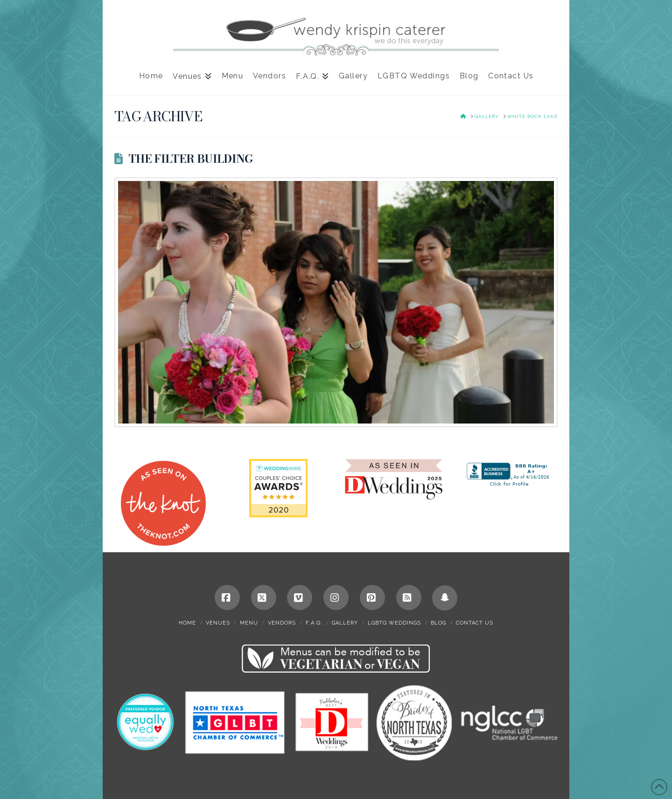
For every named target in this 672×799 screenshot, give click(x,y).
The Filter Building (191, 159)
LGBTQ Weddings (394, 623)
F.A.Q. (314, 623)
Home (187, 623)
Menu (249, 623)
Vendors (282, 623)
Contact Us (475, 623)
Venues (218, 623)
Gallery (345, 623)
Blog (438, 623)
